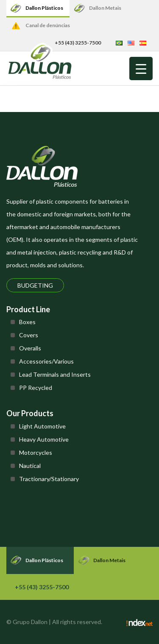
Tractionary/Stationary (49, 479)
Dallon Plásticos (44, 8)
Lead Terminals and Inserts (55, 374)
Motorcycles (36, 452)
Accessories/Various (46, 361)
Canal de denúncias (48, 25)
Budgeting (35, 285)
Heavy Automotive (44, 439)
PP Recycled (36, 388)
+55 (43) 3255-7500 (42, 587)
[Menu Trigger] (141, 69)
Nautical (30, 466)
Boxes (27, 322)
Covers (29, 335)
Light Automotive (42, 426)
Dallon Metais (105, 8)
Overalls (30, 348)
